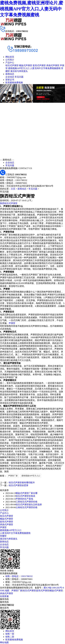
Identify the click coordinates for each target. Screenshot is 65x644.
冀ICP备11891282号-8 (54, 588)
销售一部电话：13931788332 (19, 576)
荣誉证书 (10, 80)
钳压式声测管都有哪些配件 (22, 483)
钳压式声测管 (12, 65)
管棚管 (3, 536)
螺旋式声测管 (26, 65)
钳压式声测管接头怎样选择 (29, 505)
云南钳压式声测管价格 (27, 507)
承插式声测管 (53, 65)
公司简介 (10, 60)
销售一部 (10, 634)
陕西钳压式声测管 (9, 203)
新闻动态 (10, 74)
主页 (13, 189)
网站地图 (4, 642)
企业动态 (10, 77)
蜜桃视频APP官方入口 (19, 68)
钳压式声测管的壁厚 (18, 485)
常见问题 (19, 77)
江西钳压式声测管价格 (27, 502)
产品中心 (10, 63)
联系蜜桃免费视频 (14, 83)
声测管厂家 (13, 476)
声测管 (12, 323)
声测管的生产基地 (24, 499)
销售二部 (10, 637)
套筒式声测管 (39, 65)
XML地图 (5, 591)
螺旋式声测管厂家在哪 (27, 493)
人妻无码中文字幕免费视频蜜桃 (45, 68)
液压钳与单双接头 (19, 71)
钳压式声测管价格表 (25, 496)
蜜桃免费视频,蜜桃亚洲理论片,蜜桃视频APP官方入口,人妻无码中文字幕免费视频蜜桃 (32, 9)
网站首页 (10, 57)
